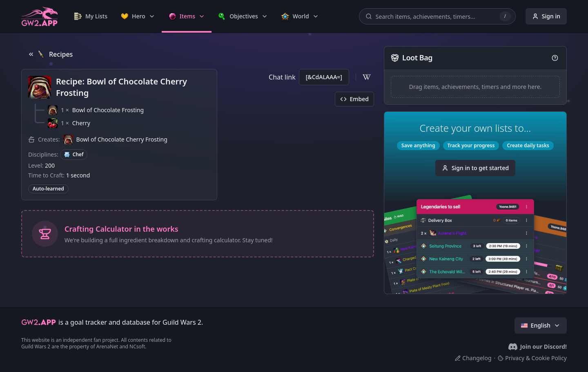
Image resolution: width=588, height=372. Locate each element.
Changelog (473, 358)
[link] (91, 16)
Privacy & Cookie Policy (532, 358)
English (541, 325)
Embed (354, 99)
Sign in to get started (475, 168)
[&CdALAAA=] (324, 77)
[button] (96, 110)
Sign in (546, 16)
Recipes (50, 54)
